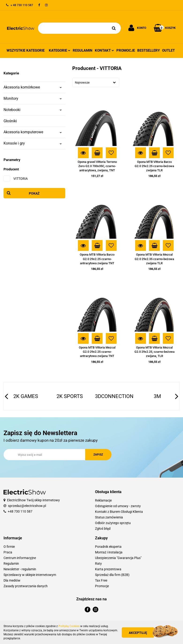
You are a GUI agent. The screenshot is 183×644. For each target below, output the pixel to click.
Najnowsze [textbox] (82, 82)
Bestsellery (149, 50)
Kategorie (60, 50)
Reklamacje (103, 500)
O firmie (9, 547)
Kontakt (104, 50)
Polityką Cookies (69, 626)
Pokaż (34, 193)
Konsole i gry (33, 143)
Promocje (126, 50)
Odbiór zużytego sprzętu (113, 523)
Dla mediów (12, 580)
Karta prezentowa (108, 569)
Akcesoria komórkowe (33, 87)
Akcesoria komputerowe (33, 132)
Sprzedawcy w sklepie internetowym (30, 575)
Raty (98, 563)
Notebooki (33, 110)
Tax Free (101, 580)
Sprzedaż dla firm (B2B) (112, 575)
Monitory (33, 98)
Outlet (168, 50)
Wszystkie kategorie (26, 50)
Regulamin (83, 50)
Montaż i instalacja (109, 552)
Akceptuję (138, 633)
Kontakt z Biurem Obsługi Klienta (119, 512)
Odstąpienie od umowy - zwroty (118, 506)
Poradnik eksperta (108, 547)
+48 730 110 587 (20, 511)
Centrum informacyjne (20, 558)
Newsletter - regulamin (20, 569)
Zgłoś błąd (103, 529)
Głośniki (10, 121)
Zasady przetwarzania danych (26, 586)
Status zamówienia (109, 517)
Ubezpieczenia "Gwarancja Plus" (118, 558)
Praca (8, 552)
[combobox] (96, 82)
